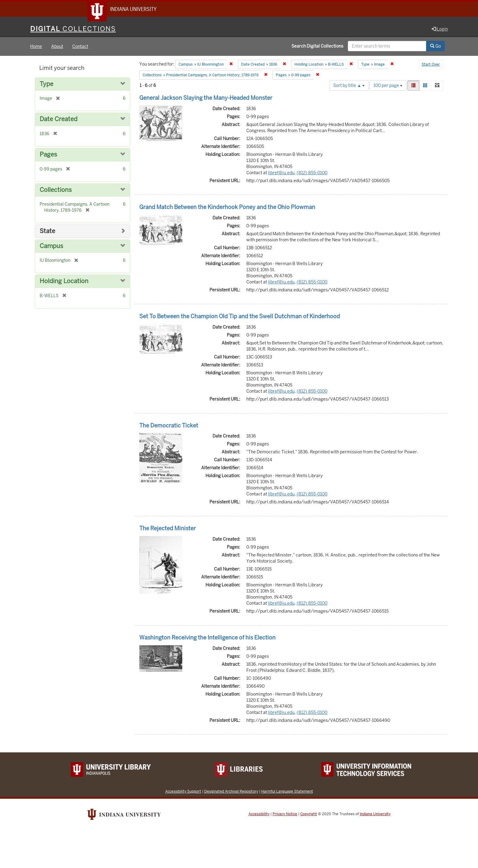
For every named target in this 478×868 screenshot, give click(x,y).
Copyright (309, 815)
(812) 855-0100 (312, 173)
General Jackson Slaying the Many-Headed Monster (206, 98)
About (57, 47)
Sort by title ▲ (349, 86)
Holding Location (64, 282)
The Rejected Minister (168, 529)
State (47, 232)
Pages (48, 155)
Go (435, 47)
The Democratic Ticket (169, 426)
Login (440, 30)
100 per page (388, 86)
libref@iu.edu (281, 173)
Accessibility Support (183, 792)
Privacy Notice (285, 815)
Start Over (431, 65)
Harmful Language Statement (287, 792)
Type (46, 85)
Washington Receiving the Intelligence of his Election (207, 638)
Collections (56, 191)
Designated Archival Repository (231, 792)
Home (36, 47)
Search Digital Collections (317, 47)
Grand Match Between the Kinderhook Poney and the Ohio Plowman (227, 208)
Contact (80, 47)
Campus (51, 247)
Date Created (59, 120)
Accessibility (259, 815)
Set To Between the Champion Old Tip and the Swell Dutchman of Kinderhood (240, 317)
